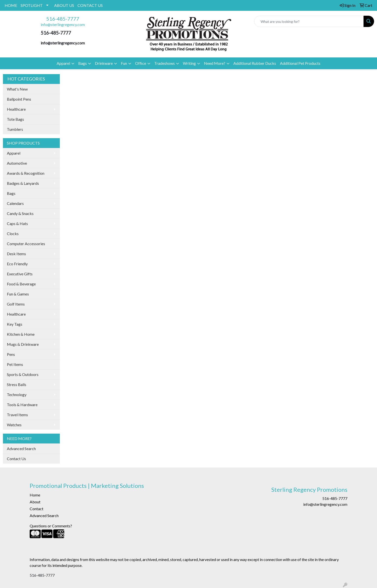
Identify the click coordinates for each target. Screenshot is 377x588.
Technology (17, 394)
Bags (82, 63)
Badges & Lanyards (23, 183)
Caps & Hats (17, 223)
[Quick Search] (309, 21)
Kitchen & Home (21, 334)
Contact (37, 509)
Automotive (17, 163)
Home (35, 495)
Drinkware (104, 63)
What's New (17, 89)
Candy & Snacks (20, 213)
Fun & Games (18, 294)
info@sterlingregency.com (63, 24)
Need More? (215, 63)
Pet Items (15, 364)
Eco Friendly (17, 264)
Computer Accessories (26, 244)
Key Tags (15, 324)
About (35, 502)
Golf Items (16, 304)
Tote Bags (15, 119)
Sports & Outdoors (23, 374)
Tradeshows (164, 63)
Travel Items (17, 415)
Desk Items (16, 254)
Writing (189, 63)
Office (141, 63)
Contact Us (16, 459)
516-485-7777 (63, 19)
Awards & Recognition (26, 173)
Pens (11, 354)
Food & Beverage (21, 284)
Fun (124, 63)
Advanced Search (21, 448)
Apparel (63, 63)
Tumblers (15, 129)
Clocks (13, 234)
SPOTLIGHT (32, 5)
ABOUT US (64, 5)
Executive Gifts (20, 274)
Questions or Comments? (51, 526)
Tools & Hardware (22, 405)
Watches (14, 425)
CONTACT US (90, 5)
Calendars (15, 203)
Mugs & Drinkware (23, 344)
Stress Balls (17, 384)
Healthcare (16, 109)
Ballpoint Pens (19, 99)
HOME (11, 5)
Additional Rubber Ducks (255, 63)
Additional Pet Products (300, 63)
